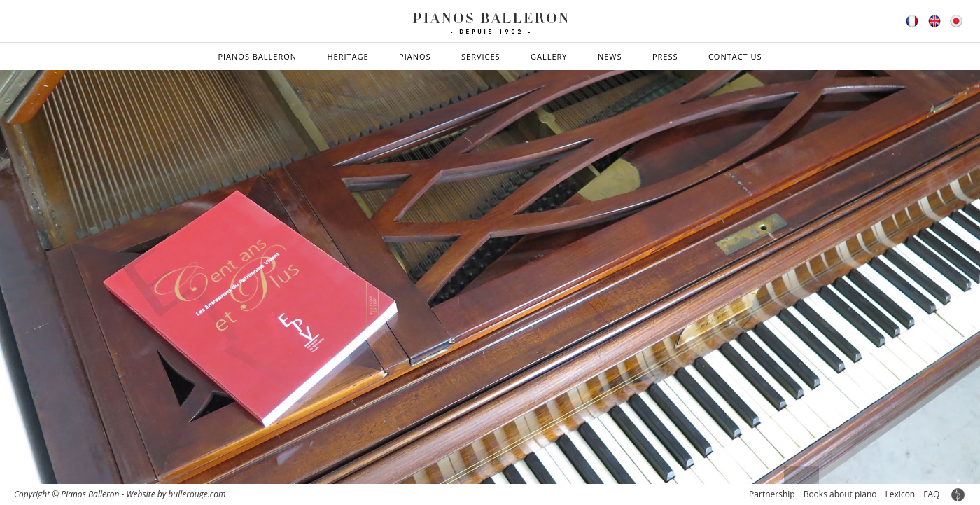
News (610, 56)
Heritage (348, 56)
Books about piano (840, 494)
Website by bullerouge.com (176, 494)
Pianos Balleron (257, 56)
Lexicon (901, 494)
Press (665, 56)
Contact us (735, 56)
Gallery (549, 56)
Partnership (772, 494)
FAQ (931, 494)
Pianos (415, 56)
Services (481, 56)
